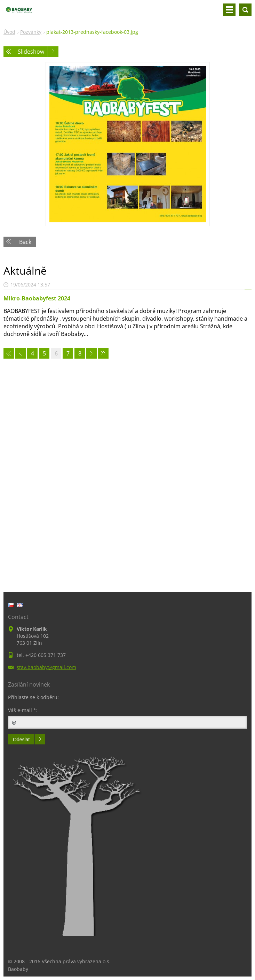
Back (25, 242)
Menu (229, 10)
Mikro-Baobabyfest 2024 (37, 298)
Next (53, 52)
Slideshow (31, 52)
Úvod (9, 32)
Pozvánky (31, 32)
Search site (245, 10)
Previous (9, 52)
